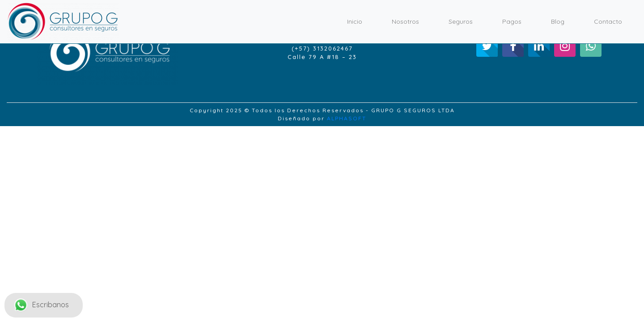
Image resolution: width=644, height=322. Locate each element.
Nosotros (405, 21)
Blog (558, 21)
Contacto (608, 21)
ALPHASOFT (347, 118)
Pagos (512, 21)
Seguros (461, 21)
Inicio (355, 21)
